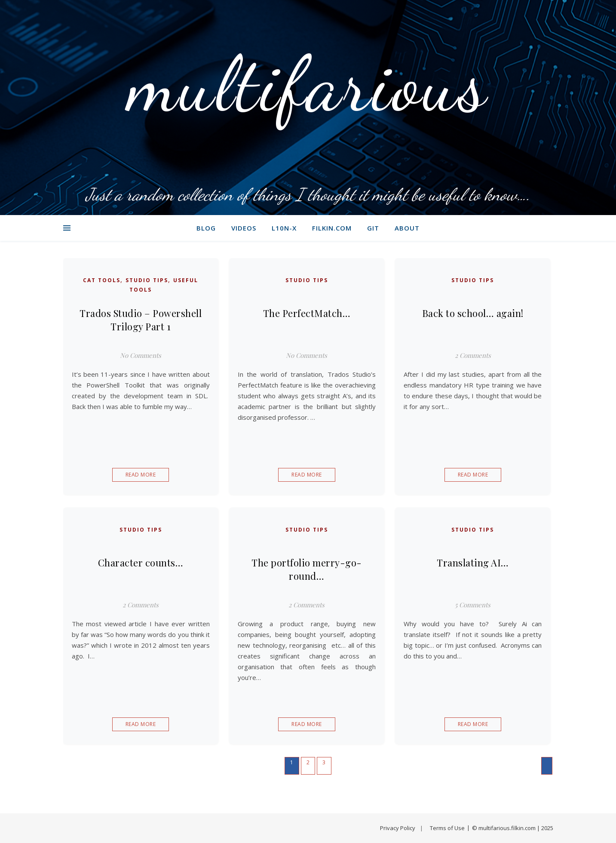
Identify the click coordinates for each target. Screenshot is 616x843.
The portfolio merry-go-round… (307, 569)
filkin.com (332, 228)
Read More (141, 475)
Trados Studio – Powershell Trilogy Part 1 (141, 320)
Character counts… (141, 563)
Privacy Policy (398, 828)
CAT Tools (102, 280)
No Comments (141, 355)
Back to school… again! (473, 313)
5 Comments (473, 605)
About (407, 228)
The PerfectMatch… (307, 313)
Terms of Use (447, 828)
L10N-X (284, 228)
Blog (206, 228)
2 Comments (473, 355)
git (373, 228)
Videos (244, 228)
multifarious (308, 84)
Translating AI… (473, 563)
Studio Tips (147, 280)
